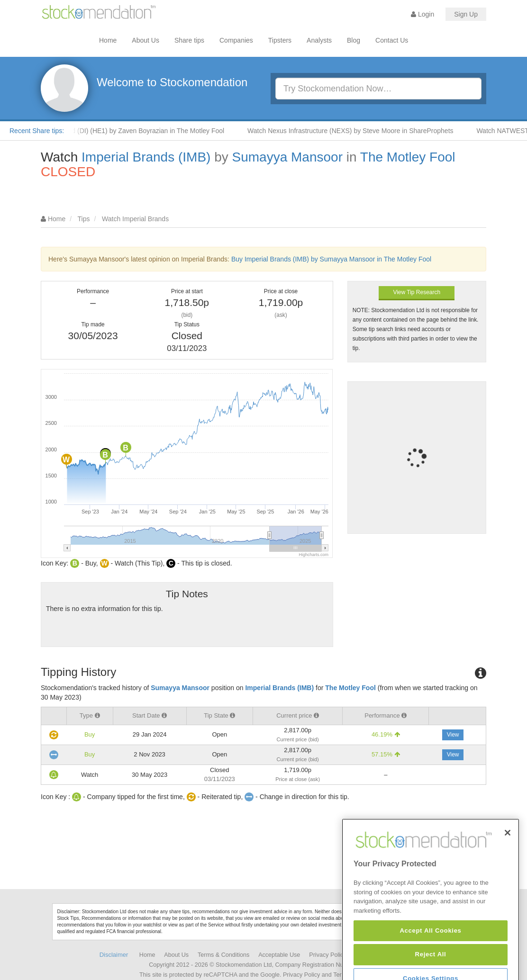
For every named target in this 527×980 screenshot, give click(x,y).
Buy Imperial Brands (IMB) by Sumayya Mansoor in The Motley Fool (331, 259)
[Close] (508, 861)
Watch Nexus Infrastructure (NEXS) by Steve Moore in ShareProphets (356, 131)
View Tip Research (417, 292)
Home (108, 40)
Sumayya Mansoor (287, 157)
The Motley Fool (408, 157)
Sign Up (466, 14)
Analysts (319, 40)
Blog (354, 40)
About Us (145, 40)
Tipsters (280, 40)
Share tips (189, 40)
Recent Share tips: (37, 131)
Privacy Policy (327, 955)
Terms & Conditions (223, 955)
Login (423, 14)
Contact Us (392, 40)
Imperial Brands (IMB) (146, 157)
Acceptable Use (279, 955)
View (453, 735)
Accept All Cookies (430, 958)
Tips (84, 219)
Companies (236, 40)
